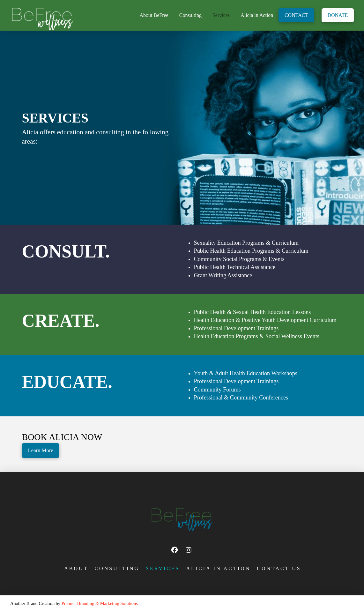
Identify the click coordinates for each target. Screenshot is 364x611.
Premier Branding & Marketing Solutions (100, 603)
